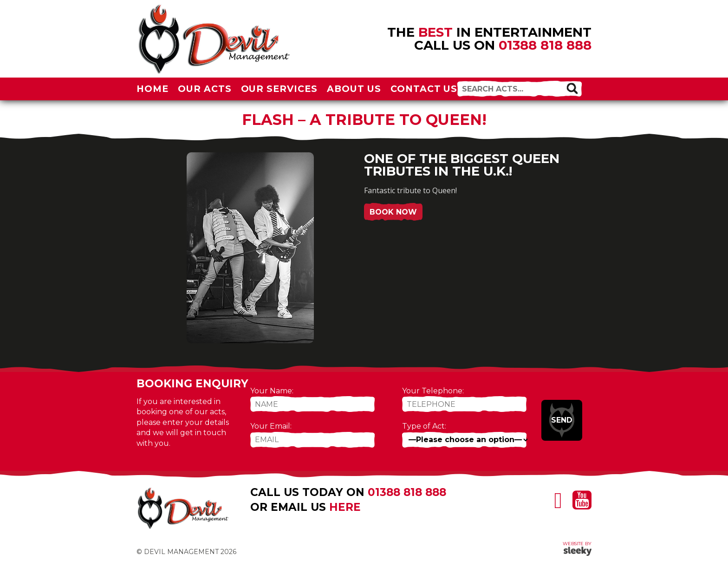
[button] (572, 88)
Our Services (279, 89)
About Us (354, 89)
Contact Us (424, 89)
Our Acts (205, 89)
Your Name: (272, 391)
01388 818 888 (545, 45)
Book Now (393, 212)
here (345, 507)
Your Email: (271, 426)
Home (153, 89)
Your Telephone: (433, 391)
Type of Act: (424, 426)
